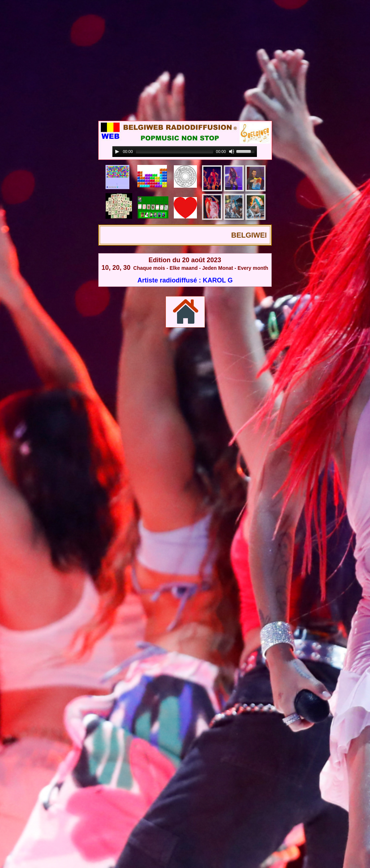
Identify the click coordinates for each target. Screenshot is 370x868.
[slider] (175, 152)
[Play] (117, 152)
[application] (185, 152)
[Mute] (232, 152)
